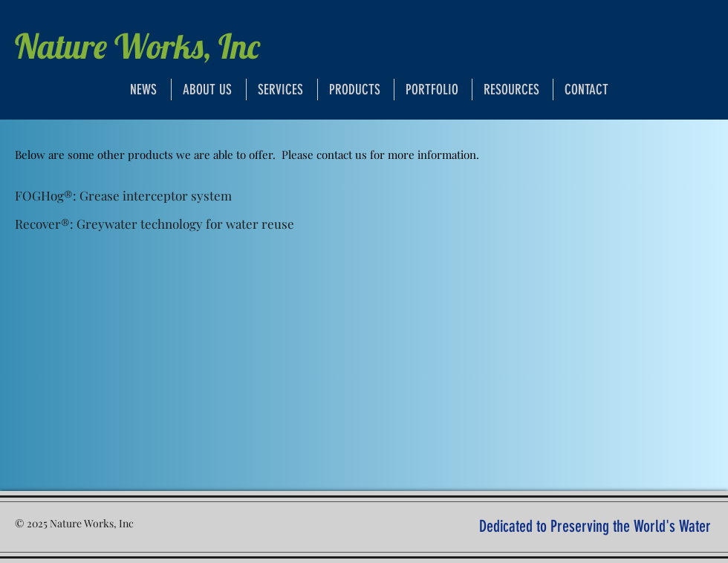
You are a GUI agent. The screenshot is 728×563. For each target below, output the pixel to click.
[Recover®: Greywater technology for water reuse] (155, 224)
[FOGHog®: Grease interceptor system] (123, 196)
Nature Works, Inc (137, 46)
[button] (513, 90)
